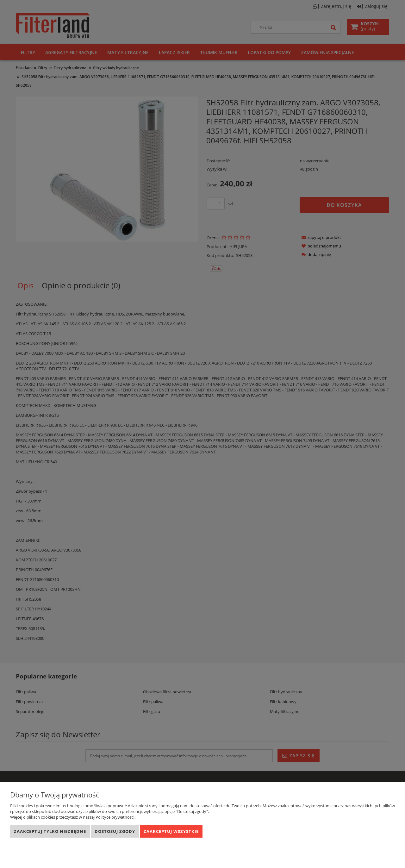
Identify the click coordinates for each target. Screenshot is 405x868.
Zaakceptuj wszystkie (171, 831)
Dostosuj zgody (115, 831)
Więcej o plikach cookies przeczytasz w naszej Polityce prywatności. (73, 817)
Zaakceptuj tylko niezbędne (50, 831)
